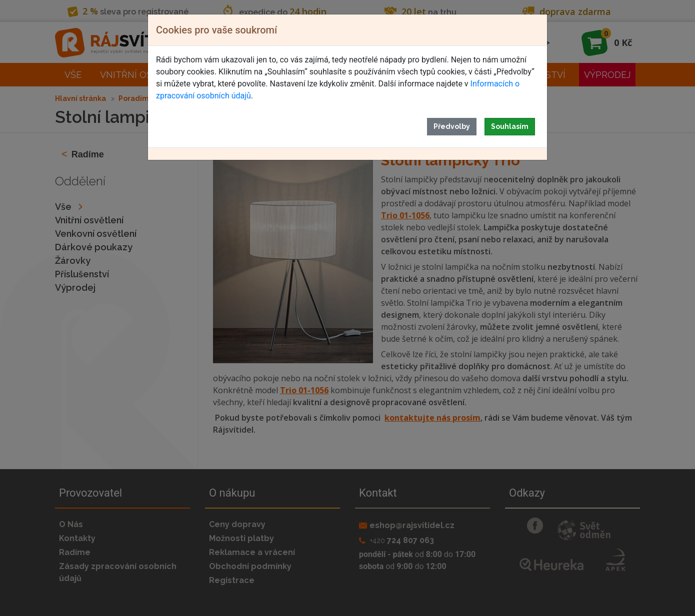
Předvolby (452, 126)
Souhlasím (510, 126)
